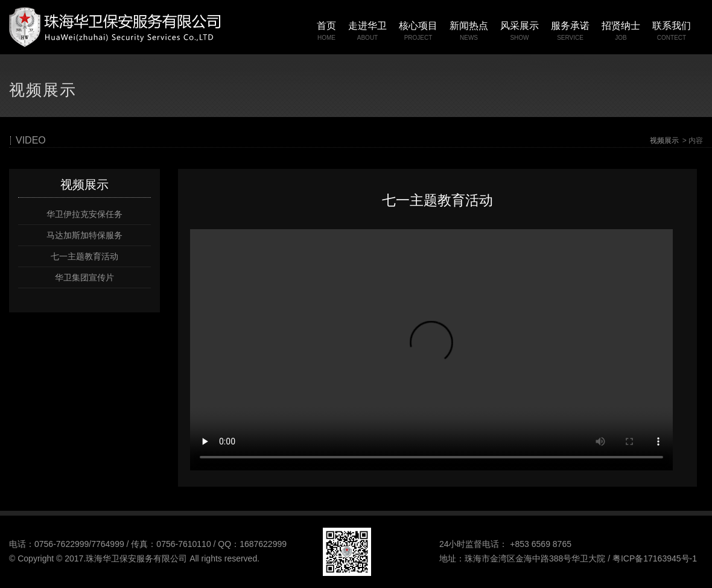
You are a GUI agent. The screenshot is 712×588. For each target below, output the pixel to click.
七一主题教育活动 (84, 256)
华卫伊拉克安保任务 (84, 214)
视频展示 (664, 141)
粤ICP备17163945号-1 (655, 558)
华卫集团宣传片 (84, 277)
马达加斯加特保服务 (84, 235)
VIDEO (31, 141)
